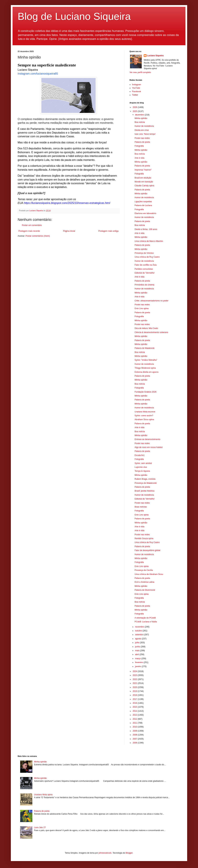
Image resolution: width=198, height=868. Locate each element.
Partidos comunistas (144, 269)
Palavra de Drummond (145, 590)
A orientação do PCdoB (145, 618)
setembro (140, 635)
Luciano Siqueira (155, 56)
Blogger (129, 853)
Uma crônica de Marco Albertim (149, 241)
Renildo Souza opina (144, 538)
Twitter (135, 95)
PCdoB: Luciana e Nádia (146, 622)
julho (138, 643)
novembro (140, 627)
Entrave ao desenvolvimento (147, 439)
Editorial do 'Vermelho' (145, 273)
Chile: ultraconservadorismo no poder (151, 301)
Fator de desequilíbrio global (147, 550)
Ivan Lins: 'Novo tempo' (145, 134)
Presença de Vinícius (144, 253)
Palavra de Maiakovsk (145, 348)
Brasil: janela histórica (145, 491)
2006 (135, 743)
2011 (135, 723)
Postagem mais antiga (108, 231)
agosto (138, 639)
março (138, 659)
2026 (135, 107)
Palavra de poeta (142, 142)
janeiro (138, 666)
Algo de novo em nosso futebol (149, 447)
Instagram (137, 85)
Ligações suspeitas (143, 202)
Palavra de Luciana (143, 205)
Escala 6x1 (140, 455)
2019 (135, 691)
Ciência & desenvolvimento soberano (151, 332)
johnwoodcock (105, 853)
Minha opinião (141, 118)
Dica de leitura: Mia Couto (146, 328)
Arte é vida (139, 158)
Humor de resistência (144, 126)
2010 (135, 727)
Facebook (137, 92)
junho (138, 647)
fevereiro (139, 662)
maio (138, 651)
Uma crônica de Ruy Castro (147, 257)
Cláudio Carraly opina (144, 186)
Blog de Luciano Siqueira (74, 16)
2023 (135, 675)
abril (137, 654)
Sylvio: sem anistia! (143, 463)
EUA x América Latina (144, 582)
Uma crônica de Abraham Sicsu (149, 574)
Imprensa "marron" (143, 170)
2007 (135, 739)
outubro (139, 631)
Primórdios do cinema (144, 285)
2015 (135, 707)
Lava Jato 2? (40, 827)
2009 (135, 731)
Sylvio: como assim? (144, 416)
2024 (135, 671)
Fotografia (139, 146)
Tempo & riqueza (142, 471)
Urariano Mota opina (43, 795)
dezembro (140, 115)
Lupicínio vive (141, 467)
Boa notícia (140, 122)
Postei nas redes (142, 138)
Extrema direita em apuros (147, 372)
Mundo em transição (144, 182)
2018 (135, 695)
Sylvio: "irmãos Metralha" (146, 360)
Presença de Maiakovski (146, 483)
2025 (135, 111)
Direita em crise (142, 130)
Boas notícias (141, 507)
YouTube (136, 88)
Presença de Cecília (144, 570)
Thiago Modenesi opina (145, 368)
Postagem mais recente (29, 231)
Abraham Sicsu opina (144, 420)
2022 (135, 679)
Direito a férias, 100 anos (146, 229)
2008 (135, 735)
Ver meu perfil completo (140, 72)
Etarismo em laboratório (145, 213)
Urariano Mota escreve (145, 412)
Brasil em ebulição (143, 178)
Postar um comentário (32, 225)
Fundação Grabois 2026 (146, 392)
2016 (135, 703)
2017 (135, 699)
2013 (135, 715)
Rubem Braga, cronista (145, 479)
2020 (135, 687)
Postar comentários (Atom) (38, 236)
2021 (135, 683)
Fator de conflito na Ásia (146, 265)
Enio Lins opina (142, 308)
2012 (135, 719)
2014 (135, 711)
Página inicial (69, 231)
